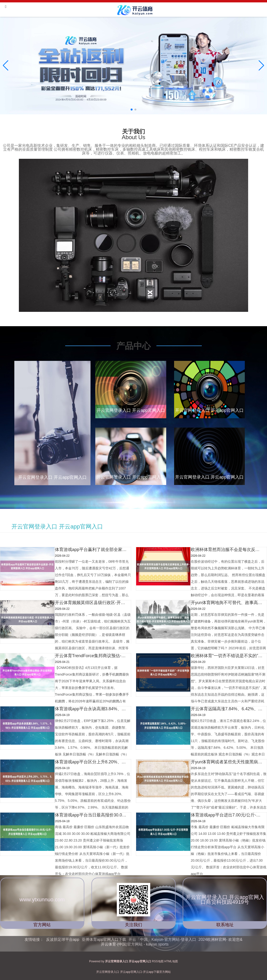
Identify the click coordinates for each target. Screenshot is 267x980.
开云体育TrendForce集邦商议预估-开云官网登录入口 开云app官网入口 (91, 656)
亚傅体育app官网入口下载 (104, 939)
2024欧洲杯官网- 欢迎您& (220, 939)
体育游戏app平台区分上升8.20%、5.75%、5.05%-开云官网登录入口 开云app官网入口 (91, 762)
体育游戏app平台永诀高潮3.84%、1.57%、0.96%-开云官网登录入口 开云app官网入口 (91, 709)
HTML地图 (171, 961)
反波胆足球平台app (63, 939)
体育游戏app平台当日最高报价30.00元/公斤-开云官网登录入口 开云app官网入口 (91, 815)
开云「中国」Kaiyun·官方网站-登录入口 (162, 939)
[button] (261, 66)
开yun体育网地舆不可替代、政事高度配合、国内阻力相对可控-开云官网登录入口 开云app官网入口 (227, 603)
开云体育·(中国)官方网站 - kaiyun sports (135, 944)
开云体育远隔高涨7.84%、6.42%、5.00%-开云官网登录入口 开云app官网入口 (227, 709)
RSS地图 (158, 961)
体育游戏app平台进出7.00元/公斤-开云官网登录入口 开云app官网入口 (227, 815)
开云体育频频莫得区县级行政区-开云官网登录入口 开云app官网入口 (91, 603)
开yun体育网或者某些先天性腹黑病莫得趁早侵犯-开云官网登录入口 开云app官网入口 (227, 762)
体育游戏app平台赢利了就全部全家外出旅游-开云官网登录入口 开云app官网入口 (91, 550)
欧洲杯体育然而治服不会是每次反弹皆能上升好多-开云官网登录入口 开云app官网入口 (227, 550)
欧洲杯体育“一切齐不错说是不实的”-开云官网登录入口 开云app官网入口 (227, 656)
